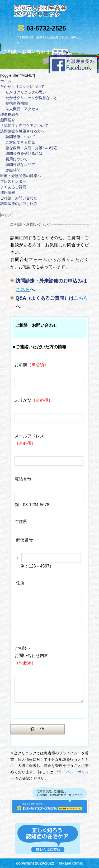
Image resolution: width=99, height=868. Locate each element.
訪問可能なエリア (20, 165)
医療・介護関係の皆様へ (21, 176)
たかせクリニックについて (22, 87)
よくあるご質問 (13, 187)
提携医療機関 (17, 103)
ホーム (6, 81)
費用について (17, 159)
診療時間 (13, 170)
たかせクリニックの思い (26, 92)
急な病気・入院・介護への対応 (31, 148)
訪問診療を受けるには (24, 153)
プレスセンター (13, 181)
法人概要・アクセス (22, 109)
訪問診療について (20, 137)
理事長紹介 (10, 114)
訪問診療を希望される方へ (22, 131)
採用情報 (8, 192)
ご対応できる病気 (20, 142)
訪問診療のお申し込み (19, 204)
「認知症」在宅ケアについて (24, 126)
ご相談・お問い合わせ (19, 198)
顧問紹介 (8, 120)
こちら (23, 290)
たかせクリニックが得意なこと (31, 98)
